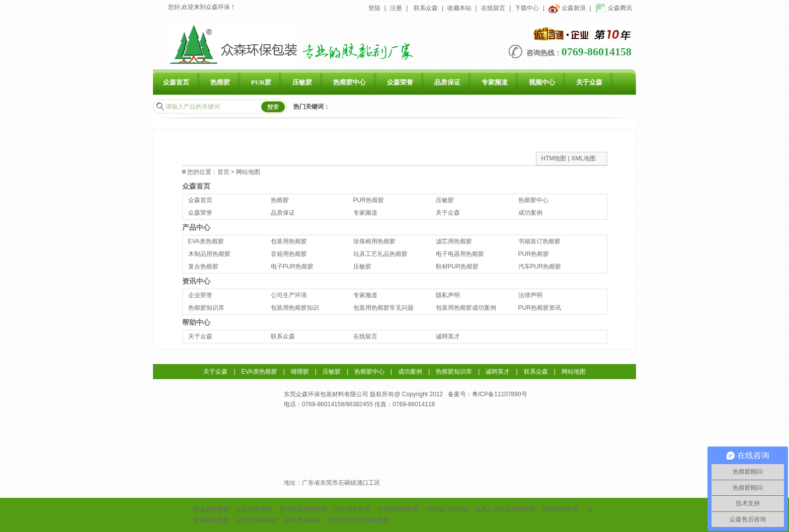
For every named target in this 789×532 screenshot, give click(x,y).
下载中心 (527, 8)
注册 (396, 8)
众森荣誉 (400, 82)
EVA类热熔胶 (206, 241)
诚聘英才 (448, 336)
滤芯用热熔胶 (454, 241)
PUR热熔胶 (369, 200)
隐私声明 (448, 295)
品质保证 (447, 82)
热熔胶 (220, 82)
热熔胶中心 (349, 82)
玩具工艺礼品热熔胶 (380, 254)
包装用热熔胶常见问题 (383, 308)
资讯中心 (196, 281)
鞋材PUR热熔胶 (457, 267)
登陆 (374, 8)
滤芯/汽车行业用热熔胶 (359, 520)
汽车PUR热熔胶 (540, 267)
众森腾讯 (614, 8)
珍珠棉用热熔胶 (374, 241)
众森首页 (176, 82)
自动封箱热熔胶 (257, 520)
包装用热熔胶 (289, 241)
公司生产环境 (289, 295)
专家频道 (495, 82)
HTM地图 (554, 158)
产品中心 (196, 227)
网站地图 (574, 372)
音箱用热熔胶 (289, 254)
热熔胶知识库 (206, 308)
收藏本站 (459, 8)
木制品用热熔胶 (209, 254)
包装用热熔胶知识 (295, 308)
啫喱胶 (300, 372)
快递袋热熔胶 (211, 509)
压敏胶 (302, 82)
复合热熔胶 (203, 267)
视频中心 (542, 82)
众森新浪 (567, 8)
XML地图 (583, 158)
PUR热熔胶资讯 (540, 308)
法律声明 (530, 295)
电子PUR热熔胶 (292, 267)
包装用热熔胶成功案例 (466, 308)
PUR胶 (261, 82)
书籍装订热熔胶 (539, 241)
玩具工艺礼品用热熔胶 (505, 509)
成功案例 (530, 213)
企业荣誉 (200, 295)
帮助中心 (196, 322)
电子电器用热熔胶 (460, 254)
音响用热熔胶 (560, 509)
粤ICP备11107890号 (499, 394)
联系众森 (426, 8)
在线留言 (493, 8)
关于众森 (589, 82)
